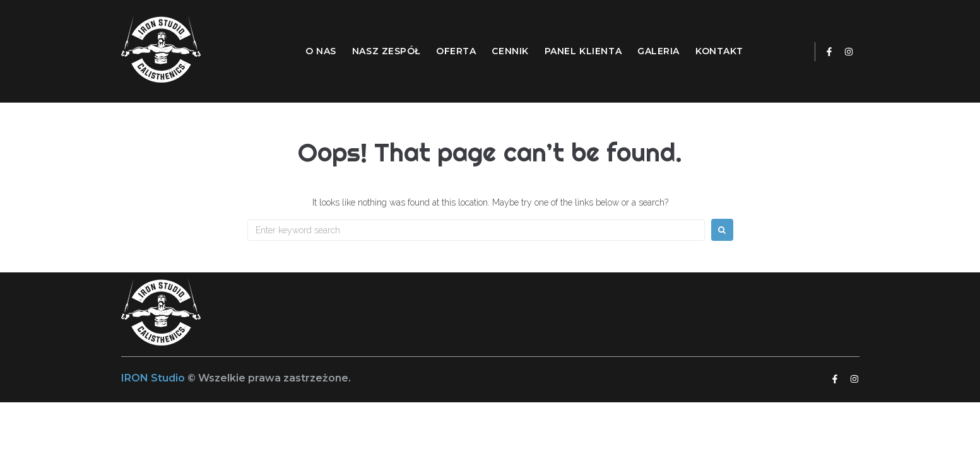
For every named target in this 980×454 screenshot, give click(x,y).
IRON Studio (154, 378)
